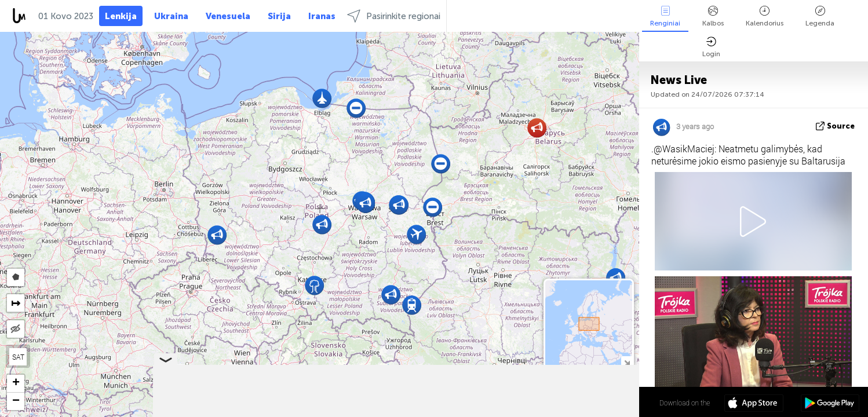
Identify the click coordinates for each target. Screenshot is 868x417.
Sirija (279, 16)
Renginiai (665, 17)
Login (711, 47)
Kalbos (713, 17)
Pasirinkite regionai (394, 16)
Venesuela (228, 16)
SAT (18, 357)
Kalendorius (765, 17)
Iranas (322, 16)
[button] (314, 285)
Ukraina (171, 16)
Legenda (820, 17)
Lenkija (121, 16)
